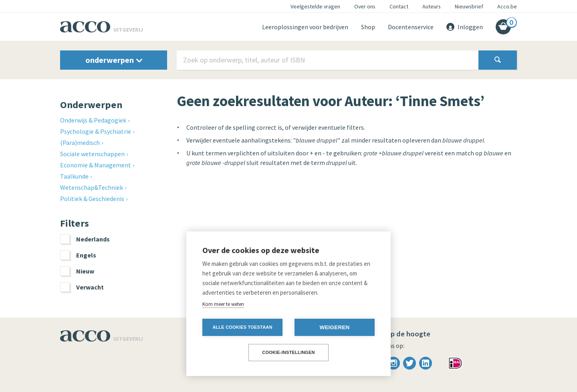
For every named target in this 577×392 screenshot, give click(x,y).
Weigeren (334, 327)
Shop (368, 27)
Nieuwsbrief (469, 6)
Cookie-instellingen (288, 352)
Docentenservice (411, 27)
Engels (78, 255)
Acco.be (507, 6)
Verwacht (82, 287)
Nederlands (85, 239)
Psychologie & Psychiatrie (96, 131)
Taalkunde (74, 176)
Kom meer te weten (223, 304)
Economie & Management (96, 165)
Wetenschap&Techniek (92, 187)
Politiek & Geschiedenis (92, 199)
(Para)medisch (80, 143)
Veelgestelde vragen (315, 6)
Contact (399, 6)
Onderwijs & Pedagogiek (93, 120)
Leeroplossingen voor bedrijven (305, 27)
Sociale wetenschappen (92, 154)
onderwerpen (114, 60)
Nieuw (77, 271)
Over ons (365, 6)
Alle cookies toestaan (242, 327)
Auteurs (432, 6)
